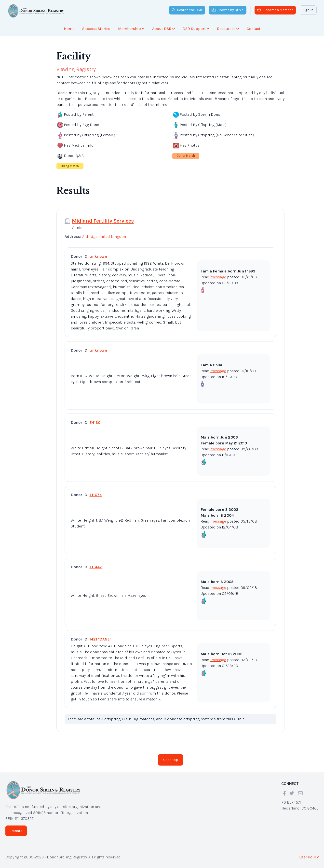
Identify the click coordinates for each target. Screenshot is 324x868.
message (218, 277)
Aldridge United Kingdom (105, 236)
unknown (98, 256)
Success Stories (96, 29)
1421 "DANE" (100, 639)
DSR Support (196, 29)
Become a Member (275, 10)
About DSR (163, 29)
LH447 (96, 567)
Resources (228, 29)
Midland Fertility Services (103, 221)
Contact (254, 29)
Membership (131, 29)
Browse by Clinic (228, 10)
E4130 (95, 422)
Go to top (171, 760)
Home (69, 29)
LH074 (96, 495)
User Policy (309, 857)
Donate (16, 831)
